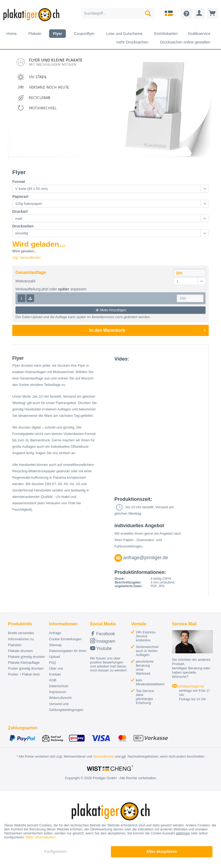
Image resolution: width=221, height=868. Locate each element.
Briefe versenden (21, 633)
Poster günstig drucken (26, 668)
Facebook (103, 633)
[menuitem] (117, 13)
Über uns (56, 668)
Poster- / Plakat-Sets (24, 674)
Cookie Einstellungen (65, 639)
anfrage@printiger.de (146, 558)
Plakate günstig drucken (27, 657)
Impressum (58, 692)
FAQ (53, 663)
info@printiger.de (191, 686)
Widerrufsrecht (60, 698)
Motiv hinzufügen (110, 310)
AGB (53, 680)
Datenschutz (59, 686)
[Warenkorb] (212, 13)
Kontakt (55, 674)
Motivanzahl (25, 281)
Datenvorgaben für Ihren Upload (68, 654)
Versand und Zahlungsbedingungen (66, 707)
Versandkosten (104, 757)
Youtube (101, 648)
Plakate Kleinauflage (24, 663)
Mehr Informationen (41, 837)
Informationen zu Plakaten (21, 642)
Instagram (103, 641)
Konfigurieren (55, 851)
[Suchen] (148, 13)
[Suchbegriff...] (117, 13)
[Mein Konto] (199, 13)
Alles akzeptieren (162, 851)
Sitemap (55, 645)
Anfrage (55, 633)
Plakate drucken (20, 651)
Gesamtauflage (31, 272)
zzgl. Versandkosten (27, 258)
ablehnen (183, 833)
